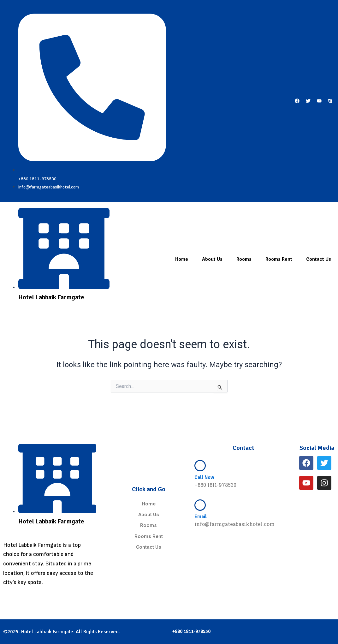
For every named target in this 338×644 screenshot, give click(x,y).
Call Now (204, 477)
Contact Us (319, 259)
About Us (212, 259)
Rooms (244, 259)
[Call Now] (200, 466)
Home (182, 259)
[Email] (200, 505)
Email (201, 516)
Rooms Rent (279, 259)
